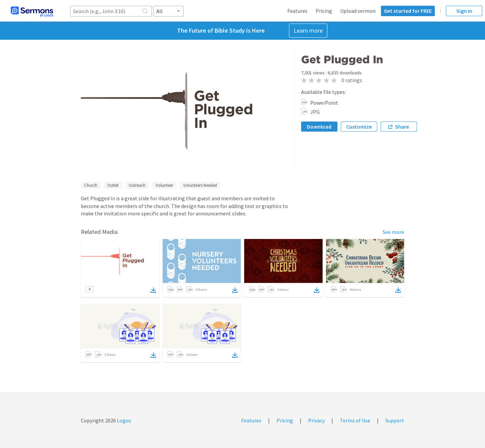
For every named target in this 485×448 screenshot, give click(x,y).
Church (91, 185)
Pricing (324, 11)
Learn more (308, 30)
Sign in (464, 11)
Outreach (137, 185)
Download (319, 127)
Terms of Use (355, 420)
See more (393, 232)
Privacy (316, 420)
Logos (123, 420)
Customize (359, 127)
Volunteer (164, 185)
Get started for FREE (408, 11)
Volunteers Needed (200, 185)
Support (395, 420)
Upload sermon (358, 11)
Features (297, 11)
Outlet (113, 185)
